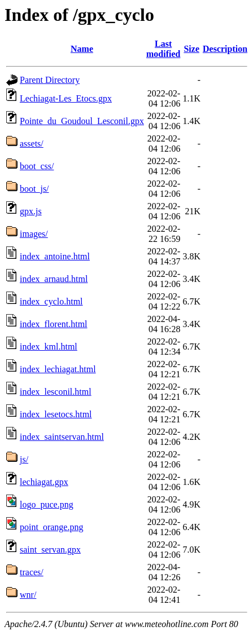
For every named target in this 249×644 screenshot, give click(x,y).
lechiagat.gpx (44, 482)
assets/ (32, 144)
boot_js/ (34, 189)
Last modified (163, 49)
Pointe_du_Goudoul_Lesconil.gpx (82, 121)
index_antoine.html (55, 256)
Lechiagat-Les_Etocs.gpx (66, 98)
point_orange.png (51, 527)
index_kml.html (49, 347)
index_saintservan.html (62, 437)
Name (82, 49)
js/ (24, 459)
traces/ (32, 572)
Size (191, 49)
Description (225, 49)
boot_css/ (37, 166)
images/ (34, 234)
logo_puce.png (47, 504)
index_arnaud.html (54, 279)
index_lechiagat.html (58, 369)
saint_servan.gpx (50, 550)
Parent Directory (50, 80)
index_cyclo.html (51, 301)
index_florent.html (54, 324)
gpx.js (31, 211)
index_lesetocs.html (56, 414)
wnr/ (28, 595)
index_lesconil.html (56, 392)
